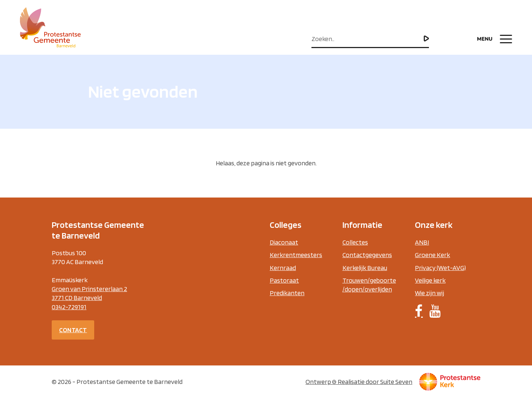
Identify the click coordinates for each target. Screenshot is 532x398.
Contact (73, 330)
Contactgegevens (367, 255)
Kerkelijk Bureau (365, 268)
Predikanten (287, 293)
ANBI (422, 242)
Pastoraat (284, 280)
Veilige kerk (430, 280)
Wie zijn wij (429, 293)
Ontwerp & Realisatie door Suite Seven (359, 382)
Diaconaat (284, 242)
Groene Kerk (432, 255)
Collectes (355, 242)
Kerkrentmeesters (296, 255)
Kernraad (283, 268)
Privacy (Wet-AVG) (440, 268)
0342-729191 (69, 307)
